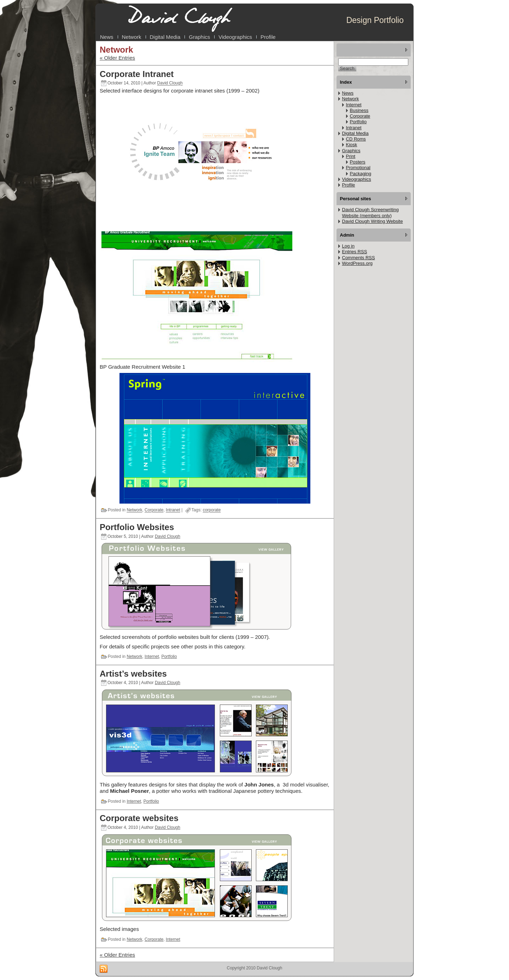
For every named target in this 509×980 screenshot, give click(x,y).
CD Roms (356, 139)
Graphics (351, 151)
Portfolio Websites (137, 527)
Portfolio (169, 657)
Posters (358, 162)
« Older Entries (117, 58)
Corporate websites (139, 818)
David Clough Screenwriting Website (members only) (370, 212)
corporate (212, 510)
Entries (355, 252)
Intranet (173, 510)
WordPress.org (357, 263)
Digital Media (355, 133)
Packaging (361, 174)
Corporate (154, 510)
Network (134, 510)
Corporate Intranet (137, 74)
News (348, 93)
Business (359, 110)
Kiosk (352, 145)
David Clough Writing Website (373, 221)
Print (351, 156)
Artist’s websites (133, 674)
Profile (349, 185)
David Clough (170, 83)
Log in (348, 246)
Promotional (358, 168)
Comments (359, 258)
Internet (152, 657)
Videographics (357, 179)
